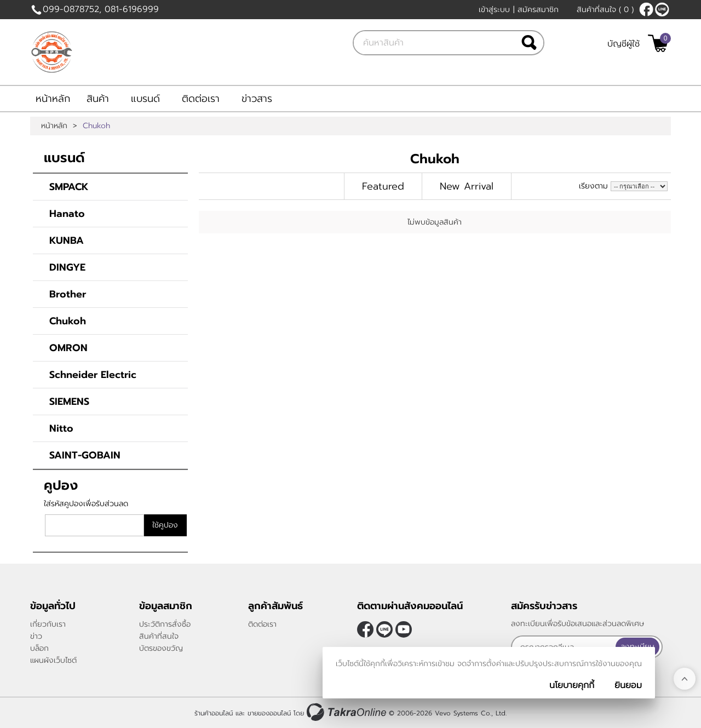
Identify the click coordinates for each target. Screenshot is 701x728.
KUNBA (67, 240)
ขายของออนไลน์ (269, 713)
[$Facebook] (646, 9)
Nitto (61, 428)
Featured (383, 186)
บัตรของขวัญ (161, 648)
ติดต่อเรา (201, 99)
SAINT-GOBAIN (85, 455)
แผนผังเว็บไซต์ (53, 660)
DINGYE (67, 267)
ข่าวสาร (257, 99)
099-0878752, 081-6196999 (101, 9)
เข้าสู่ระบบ (494, 10)
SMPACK (69, 187)
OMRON (68, 348)
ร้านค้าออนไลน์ (214, 713)
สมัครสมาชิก (538, 10)
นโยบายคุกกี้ (572, 685)
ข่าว (36, 636)
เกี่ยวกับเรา (48, 624)
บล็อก (39, 648)
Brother (68, 294)
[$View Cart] (658, 43)
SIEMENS (69, 402)
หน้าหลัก (53, 99)
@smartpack (662, 9)
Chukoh (68, 321)
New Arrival (467, 186)
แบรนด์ (145, 99)
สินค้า (98, 99)
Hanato (67, 214)
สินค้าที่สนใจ (605, 10)
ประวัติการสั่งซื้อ (165, 624)
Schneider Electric (93, 375)
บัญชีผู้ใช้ (624, 44)
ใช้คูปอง (165, 525)
